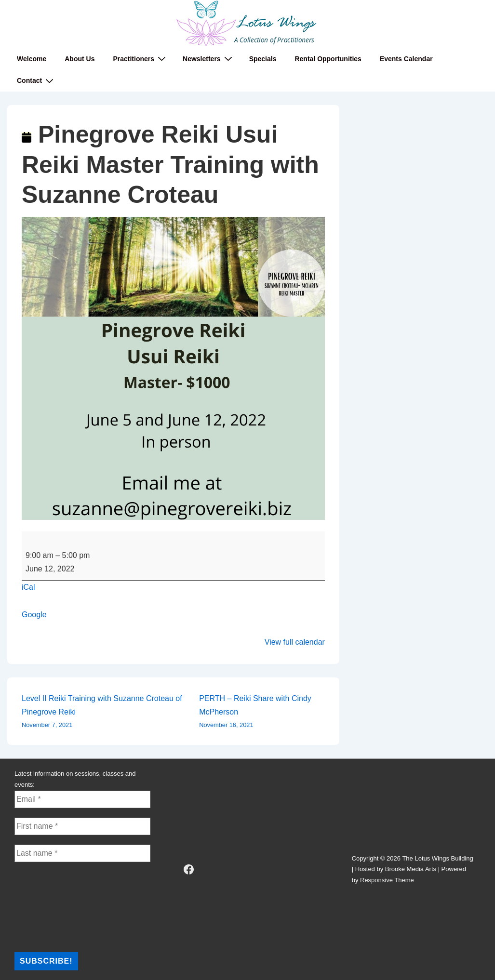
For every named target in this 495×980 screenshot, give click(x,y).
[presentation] (54, 906)
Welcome (32, 59)
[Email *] (82, 799)
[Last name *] (82, 853)
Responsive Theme (387, 880)
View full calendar (295, 642)
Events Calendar (406, 59)
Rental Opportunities (328, 59)
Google (34, 615)
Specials (263, 59)
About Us (80, 59)
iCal (28, 587)
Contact (36, 81)
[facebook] (188, 870)
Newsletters (209, 59)
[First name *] (82, 826)
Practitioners (140, 59)
